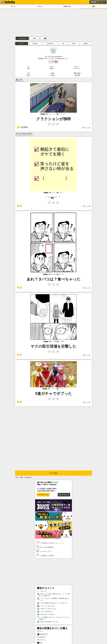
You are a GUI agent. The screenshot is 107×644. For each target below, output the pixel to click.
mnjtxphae (41, 637)
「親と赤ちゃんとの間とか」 (46, 614)
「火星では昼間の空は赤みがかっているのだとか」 (53, 603)
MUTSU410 (29, 477)
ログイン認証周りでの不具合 (53, 555)
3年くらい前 (87, 206)
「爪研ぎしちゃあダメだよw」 (47, 609)
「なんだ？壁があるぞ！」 (46, 612)
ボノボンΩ (22, 38)
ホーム (13, 6)
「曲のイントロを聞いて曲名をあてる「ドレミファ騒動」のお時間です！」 (53, 595)
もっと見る (53, 473)
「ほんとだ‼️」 (42, 591)
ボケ (35, 38)
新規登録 (94, 2)
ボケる (40, 6)
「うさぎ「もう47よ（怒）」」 (47, 606)
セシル (40, 631)
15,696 (22, 127)
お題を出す (67, 6)
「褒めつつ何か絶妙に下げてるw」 (48, 622)
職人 (94, 6)
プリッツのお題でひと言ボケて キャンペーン (53, 542)
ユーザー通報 (53, 62)
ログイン (102, 2)
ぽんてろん (41, 640)
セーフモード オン (43, 495)
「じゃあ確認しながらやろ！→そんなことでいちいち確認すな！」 (53, 618)
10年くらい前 (86, 128)
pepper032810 (42, 634)
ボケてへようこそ (64, 495)
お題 (45, 38)
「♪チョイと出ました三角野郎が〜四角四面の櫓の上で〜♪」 (53, 599)
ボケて (17, 477)
